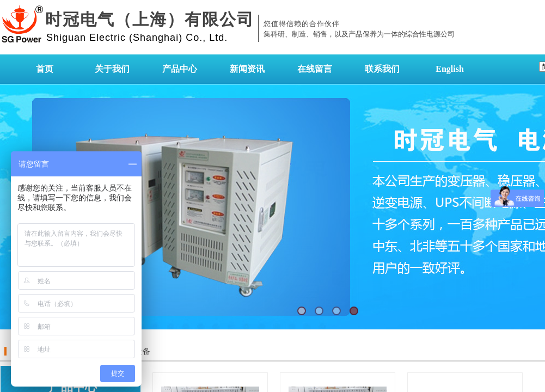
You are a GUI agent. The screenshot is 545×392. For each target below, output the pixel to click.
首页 (45, 69)
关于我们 (112, 69)
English (450, 69)
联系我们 (382, 69)
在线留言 (315, 69)
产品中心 (180, 69)
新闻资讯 (247, 69)
